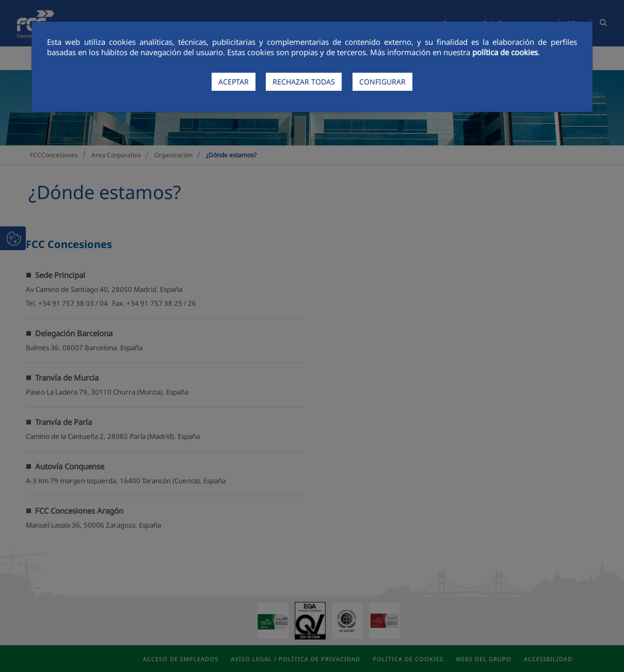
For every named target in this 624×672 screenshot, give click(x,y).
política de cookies (505, 52)
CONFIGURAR (382, 82)
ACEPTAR (234, 82)
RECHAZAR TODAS (304, 82)
